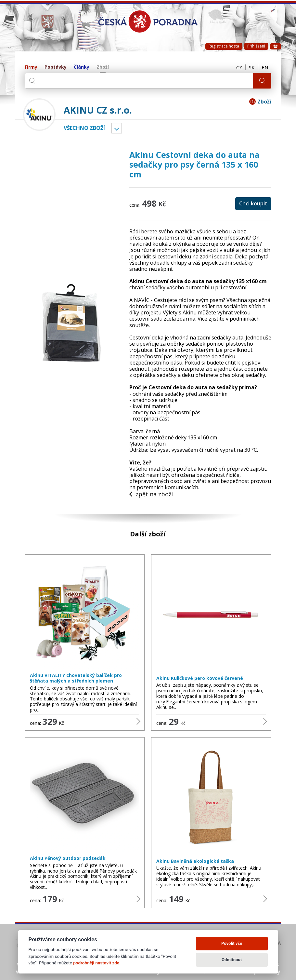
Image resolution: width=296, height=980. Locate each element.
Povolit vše (232, 943)
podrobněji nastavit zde (96, 963)
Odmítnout (232, 960)
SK (252, 67)
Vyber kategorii (116, 128)
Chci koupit (253, 203)
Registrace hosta (224, 46)
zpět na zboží (151, 494)
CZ (239, 67)
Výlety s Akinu (180, 312)
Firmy (31, 67)
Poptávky (56, 67)
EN (265, 67)
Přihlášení (256, 46)
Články (82, 67)
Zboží (103, 67)
